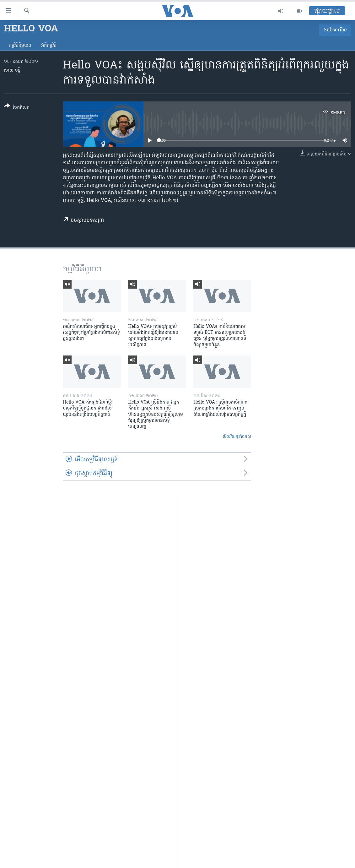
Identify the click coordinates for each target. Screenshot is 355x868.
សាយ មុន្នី (12, 71)
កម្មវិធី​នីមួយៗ (20, 46)
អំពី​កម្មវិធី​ (49, 46)
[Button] (17, 108)
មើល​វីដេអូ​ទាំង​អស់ (237, 437)
